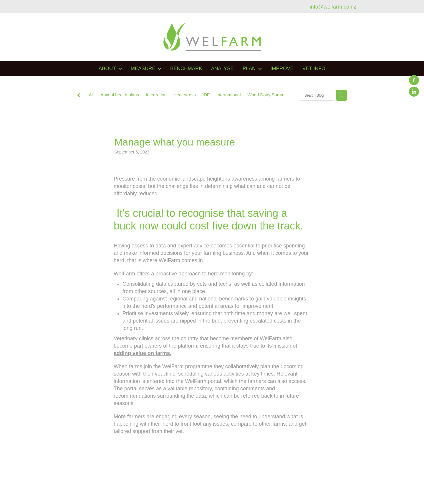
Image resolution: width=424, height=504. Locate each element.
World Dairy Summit (267, 95)
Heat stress (185, 95)
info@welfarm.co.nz (333, 7)
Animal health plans (120, 95)
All (91, 95)
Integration (156, 95)
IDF (206, 95)
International (229, 95)
